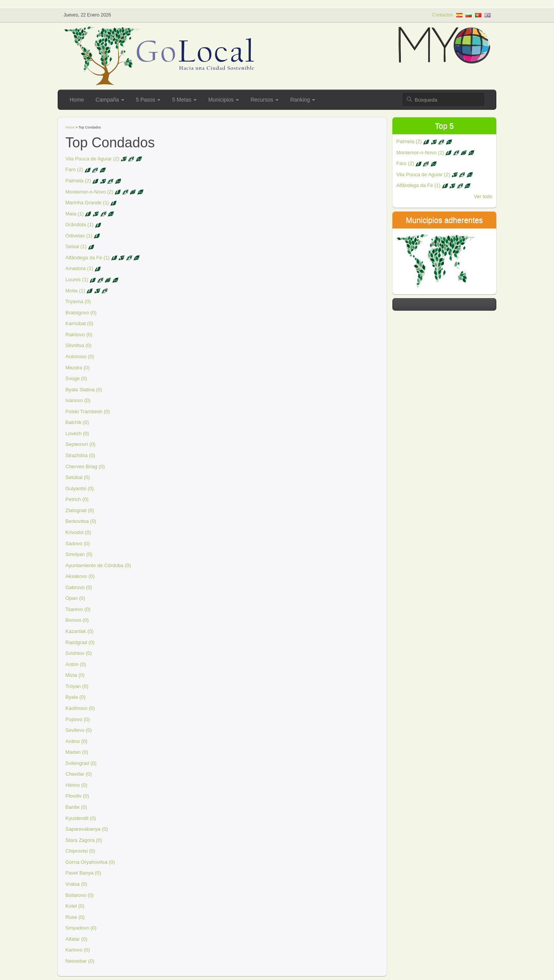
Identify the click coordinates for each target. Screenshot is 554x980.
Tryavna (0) (78, 301)
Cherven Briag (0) (85, 467)
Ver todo (483, 196)
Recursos (264, 100)
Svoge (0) (76, 378)
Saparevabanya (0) (87, 829)
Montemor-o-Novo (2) (89, 192)
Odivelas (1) (79, 236)
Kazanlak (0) (79, 631)
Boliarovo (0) (80, 895)
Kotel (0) (75, 906)
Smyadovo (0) (81, 928)
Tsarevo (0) (78, 609)
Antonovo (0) (80, 356)
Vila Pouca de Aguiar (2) (92, 159)
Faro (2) (74, 169)
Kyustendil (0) (81, 818)
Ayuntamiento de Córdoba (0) (98, 565)
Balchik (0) (77, 422)
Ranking (303, 100)
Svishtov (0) (79, 653)
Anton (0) (76, 664)
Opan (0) (75, 598)
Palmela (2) (78, 181)
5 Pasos (148, 100)
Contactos (443, 15)
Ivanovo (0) (78, 400)
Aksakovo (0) (80, 576)
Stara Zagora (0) (84, 840)
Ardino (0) (76, 741)
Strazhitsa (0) (80, 455)
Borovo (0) (77, 620)
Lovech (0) (77, 433)
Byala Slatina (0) (84, 390)
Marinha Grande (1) (87, 203)
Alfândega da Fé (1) (88, 258)
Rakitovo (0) (79, 335)
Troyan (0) (77, 686)
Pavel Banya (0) (83, 873)
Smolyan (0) (79, 554)
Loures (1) (77, 280)
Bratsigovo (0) (81, 313)
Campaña (110, 100)
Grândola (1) (79, 225)
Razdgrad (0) (80, 642)
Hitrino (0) (76, 785)
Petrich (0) (77, 499)
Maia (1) (75, 214)
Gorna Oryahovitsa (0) (90, 862)
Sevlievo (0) (79, 730)
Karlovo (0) (78, 950)
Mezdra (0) (78, 368)
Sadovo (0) (78, 543)
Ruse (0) (75, 917)
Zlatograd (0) (80, 510)
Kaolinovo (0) (80, 708)
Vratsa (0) (76, 884)
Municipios (224, 100)
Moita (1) (75, 291)
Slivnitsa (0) (78, 345)
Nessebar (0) (80, 961)
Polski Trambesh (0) (88, 412)
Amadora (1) (79, 268)
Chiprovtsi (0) (80, 851)
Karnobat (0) (79, 323)
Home (77, 100)
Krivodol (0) (78, 532)
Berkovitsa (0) (81, 521)
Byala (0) (75, 697)
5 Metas (184, 100)
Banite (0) (76, 807)
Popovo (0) (78, 719)
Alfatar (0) (76, 939)
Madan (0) (77, 752)
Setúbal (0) (78, 477)
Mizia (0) (75, 675)
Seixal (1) (76, 246)
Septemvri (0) (80, 444)
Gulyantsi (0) (80, 488)
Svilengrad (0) (81, 763)
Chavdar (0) (79, 774)
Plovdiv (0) (77, 796)
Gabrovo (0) (79, 587)
